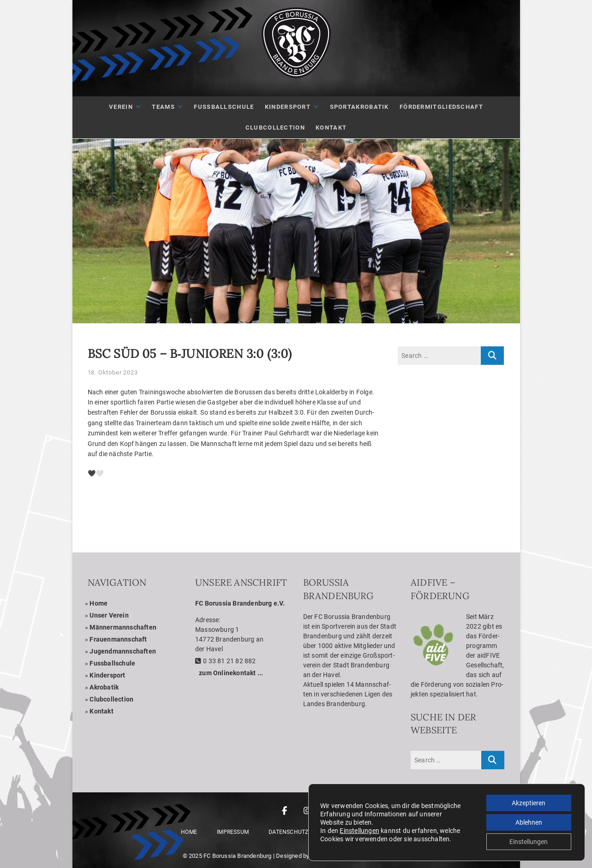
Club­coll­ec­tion (111, 699)
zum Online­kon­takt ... (231, 673)
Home (99, 603)
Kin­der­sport (288, 107)
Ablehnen (529, 822)
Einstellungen (359, 831)
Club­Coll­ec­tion (275, 128)
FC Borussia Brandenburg (238, 856)
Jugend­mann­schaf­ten (123, 651)
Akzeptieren (529, 803)
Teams (163, 107)
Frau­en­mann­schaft (118, 639)
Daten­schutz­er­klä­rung (305, 832)
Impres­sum (233, 832)
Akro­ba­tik (104, 687)
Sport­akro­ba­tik (359, 107)
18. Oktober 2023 (113, 372)
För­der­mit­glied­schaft (441, 107)
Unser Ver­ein (109, 615)
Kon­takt (331, 128)
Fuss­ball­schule (112, 663)
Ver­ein (121, 107)
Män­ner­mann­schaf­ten (123, 627)
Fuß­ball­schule (224, 107)
